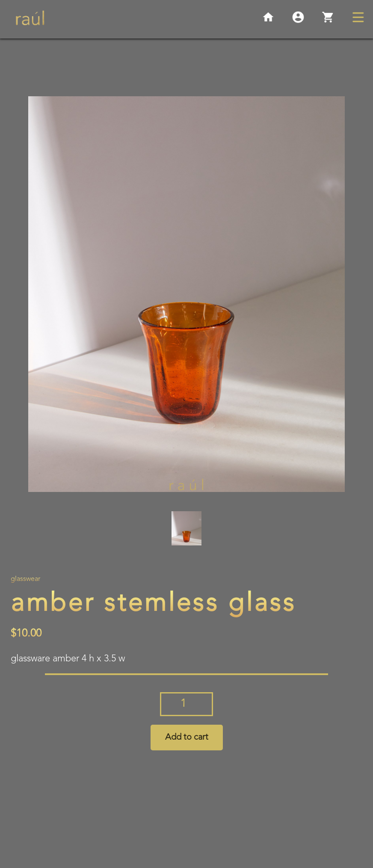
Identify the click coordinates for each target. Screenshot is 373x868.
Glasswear (25, 579)
